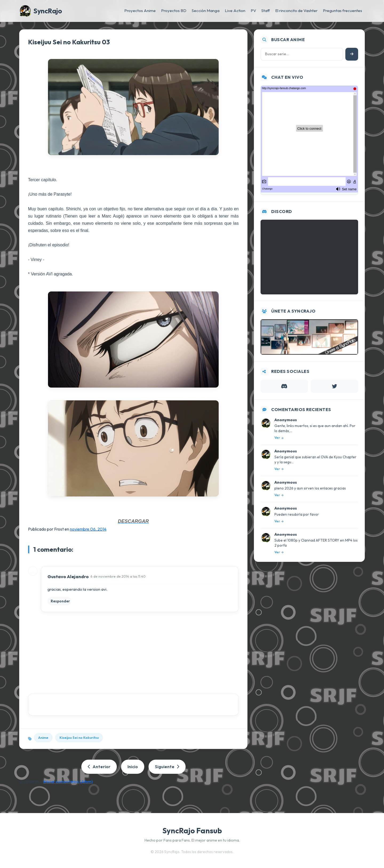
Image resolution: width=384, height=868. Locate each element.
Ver (279, 438)
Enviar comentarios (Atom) (68, 782)
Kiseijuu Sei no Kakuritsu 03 (69, 42)
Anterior (99, 767)
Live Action (235, 11)
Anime (43, 737)
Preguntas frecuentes (343, 11)
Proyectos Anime (140, 11)
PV (253, 11)
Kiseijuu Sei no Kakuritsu (79, 737)
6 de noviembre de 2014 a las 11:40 (118, 576)
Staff (266, 11)
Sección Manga (206, 11)
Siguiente (167, 767)
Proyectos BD (174, 11)
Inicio (133, 767)
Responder (60, 601)
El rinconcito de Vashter (296, 11)
